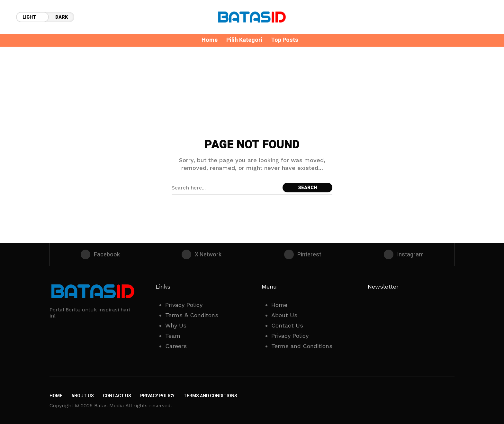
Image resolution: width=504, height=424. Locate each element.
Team (173, 336)
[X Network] (202, 254)
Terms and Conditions (302, 346)
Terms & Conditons (192, 315)
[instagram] (404, 254)
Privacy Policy (184, 305)
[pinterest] (303, 254)
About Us (284, 315)
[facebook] (100, 254)
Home (279, 305)
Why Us (176, 325)
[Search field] (225, 188)
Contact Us (287, 325)
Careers (176, 346)
